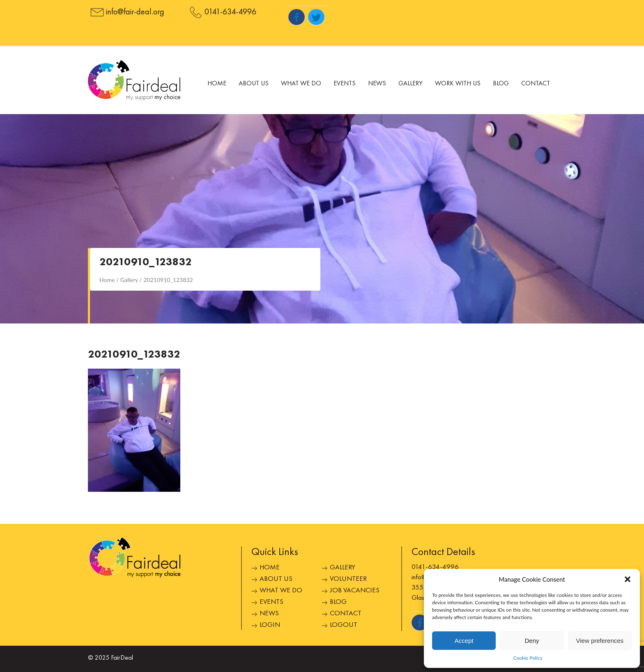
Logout (344, 625)
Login (270, 625)
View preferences (600, 641)
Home (217, 84)
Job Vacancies (355, 591)
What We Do (301, 84)
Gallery (411, 84)
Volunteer (348, 579)
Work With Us (458, 84)
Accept (464, 641)
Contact (536, 84)
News (377, 84)
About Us (254, 84)
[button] (628, 579)
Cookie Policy (528, 658)
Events (345, 84)
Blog (501, 84)
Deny (532, 641)
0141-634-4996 (230, 12)
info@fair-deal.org (135, 12)
